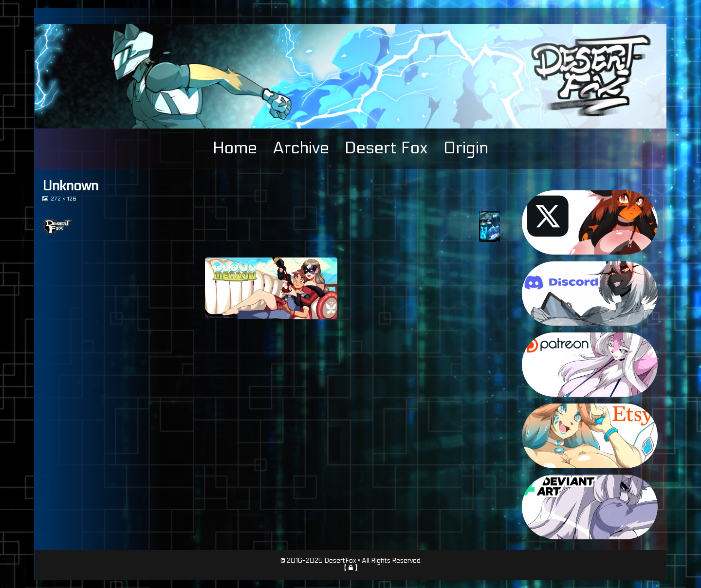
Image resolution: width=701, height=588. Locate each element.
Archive (301, 148)
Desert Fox (386, 148)
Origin (466, 148)
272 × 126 (63, 199)
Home (235, 148)
